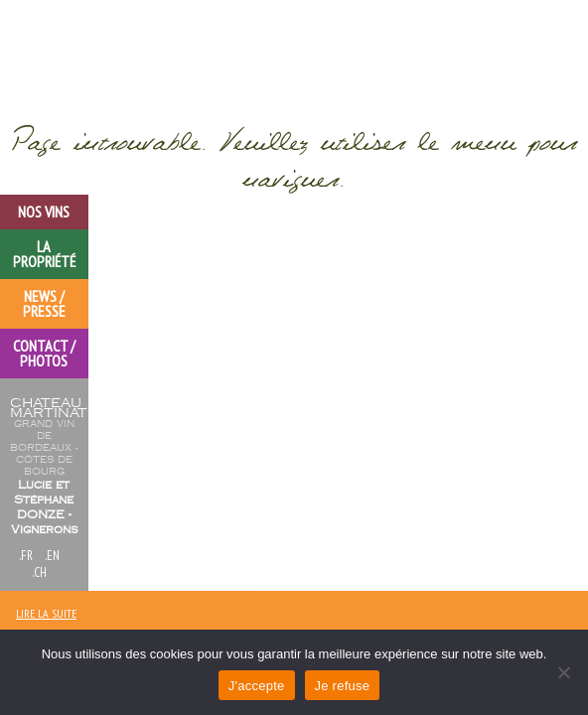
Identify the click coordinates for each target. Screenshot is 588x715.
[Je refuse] (563, 672)
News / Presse (44, 303)
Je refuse (343, 686)
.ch (40, 572)
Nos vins (44, 212)
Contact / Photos (44, 353)
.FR (26, 556)
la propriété (44, 254)
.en (53, 556)
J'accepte (257, 686)
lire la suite (46, 613)
